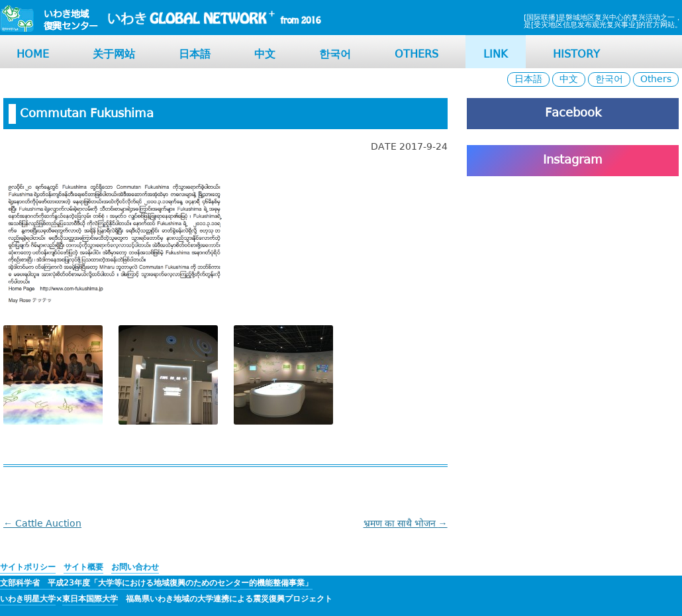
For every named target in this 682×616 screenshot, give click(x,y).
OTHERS (416, 55)
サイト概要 (83, 567)
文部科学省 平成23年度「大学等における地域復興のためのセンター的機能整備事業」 (156, 583)
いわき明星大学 (28, 599)
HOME (33, 55)
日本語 (195, 55)
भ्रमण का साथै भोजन (406, 524)
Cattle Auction (42, 524)
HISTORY (576, 55)
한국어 (335, 55)
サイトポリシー (28, 567)
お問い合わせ (135, 567)
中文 (265, 55)
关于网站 (114, 55)
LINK (496, 55)
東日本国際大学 (90, 599)
